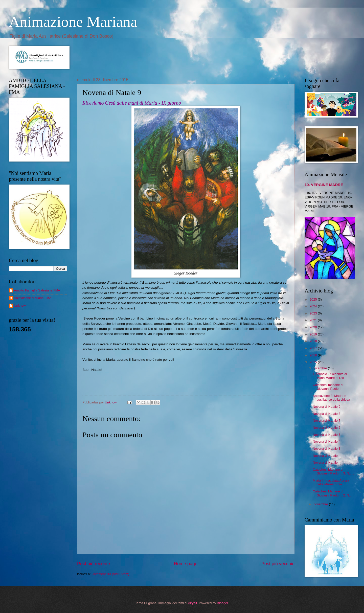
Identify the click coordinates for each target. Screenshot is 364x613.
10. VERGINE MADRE (324, 185)
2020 (314, 327)
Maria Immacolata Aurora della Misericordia (331, 482)
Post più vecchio (278, 564)
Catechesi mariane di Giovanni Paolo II (328, 387)
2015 (314, 362)
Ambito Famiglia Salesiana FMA (37, 290)
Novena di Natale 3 (327, 449)
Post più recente (94, 564)
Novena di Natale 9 (327, 407)
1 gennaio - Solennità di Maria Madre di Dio (330, 376)
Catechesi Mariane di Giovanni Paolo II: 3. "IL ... (333, 471)
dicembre (321, 368)
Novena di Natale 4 (327, 441)
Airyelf (193, 603)
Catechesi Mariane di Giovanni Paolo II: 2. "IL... (333, 493)
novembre (321, 504)
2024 (314, 306)
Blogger (222, 603)
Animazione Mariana (73, 22)
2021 (314, 320)
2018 (314, 341)
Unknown (21, 305)
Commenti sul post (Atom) (110, 574)
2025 (314, 299)
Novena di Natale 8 (327, 414)
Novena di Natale (325, 456)
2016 (314, 355)
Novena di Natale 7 (327, 421)
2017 (314, 348)
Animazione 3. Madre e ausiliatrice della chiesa (331, 398)
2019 (314, 334)
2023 (314, 313)
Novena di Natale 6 (327, 428)
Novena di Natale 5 (327, 435)
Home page (186, 564)
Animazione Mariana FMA (33, 298)
